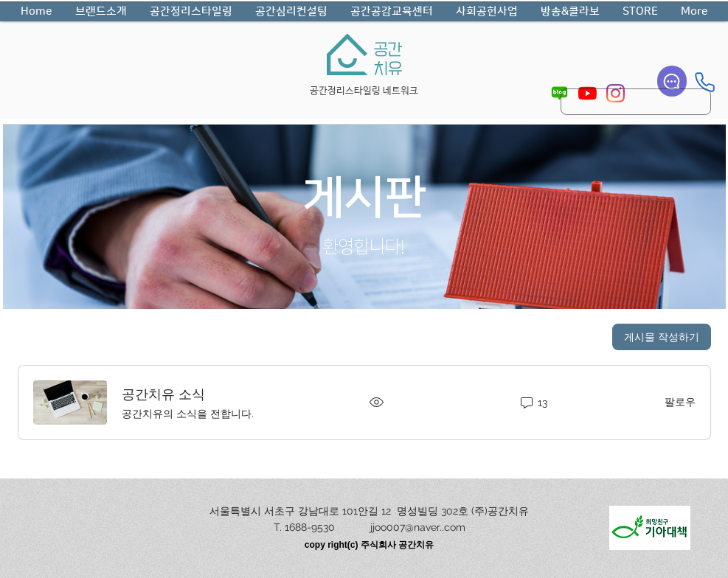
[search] (636, 102)
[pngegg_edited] (559, 93)
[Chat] (672, 81)
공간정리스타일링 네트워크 (364, 91)
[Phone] (705, 82)
